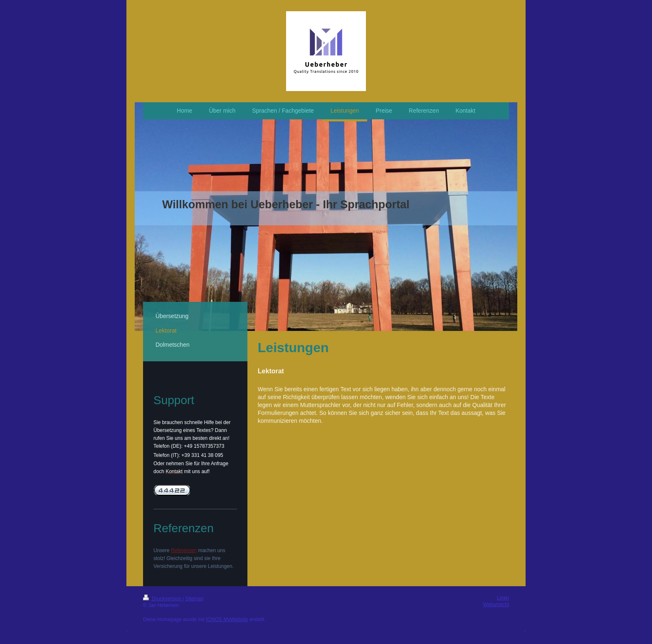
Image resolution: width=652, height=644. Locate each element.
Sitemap (194, 599)
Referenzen (184, 550)
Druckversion (163, 599)
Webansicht (496, 605)
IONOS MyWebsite (227, 619)
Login (503, 598)
